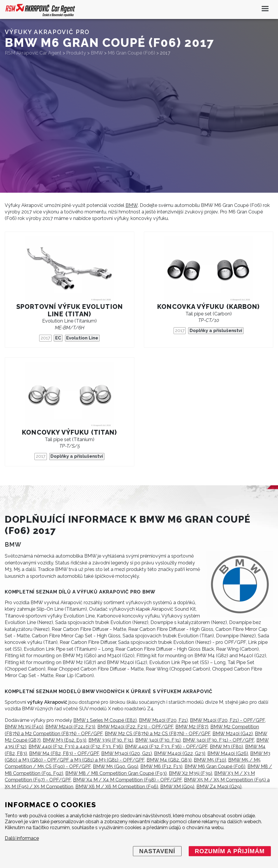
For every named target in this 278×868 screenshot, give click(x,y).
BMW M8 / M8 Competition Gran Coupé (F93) (116, 773)
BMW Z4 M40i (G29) (219, 787)
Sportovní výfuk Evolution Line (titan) (70, 310)
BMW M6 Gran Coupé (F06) (215, 766)
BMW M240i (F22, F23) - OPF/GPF (135, 727)
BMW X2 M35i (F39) (190, 773)
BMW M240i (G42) (233, 734)
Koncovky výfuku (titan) (69, 432)
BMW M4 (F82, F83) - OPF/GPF (64, 753)
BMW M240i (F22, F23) (70, 727)
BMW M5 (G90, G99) (116, 766)
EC (58, 338)
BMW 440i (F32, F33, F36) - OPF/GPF (166, 747)
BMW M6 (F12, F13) (161, 766)
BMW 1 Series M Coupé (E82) (105, 720)
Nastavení (157, 851)
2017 (45, 338)
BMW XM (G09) (177, 787)
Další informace (22, 838)
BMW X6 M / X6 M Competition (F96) (117, 787)
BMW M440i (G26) (228, 753)
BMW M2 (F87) (192, 727)
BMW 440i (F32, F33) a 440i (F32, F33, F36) (76, 747)
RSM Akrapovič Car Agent (33, 53)
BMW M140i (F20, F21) (163, 720)
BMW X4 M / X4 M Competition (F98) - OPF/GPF (127, 780)
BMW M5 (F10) (210, 760)
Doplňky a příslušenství (216, 331)
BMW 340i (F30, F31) (158, 740)
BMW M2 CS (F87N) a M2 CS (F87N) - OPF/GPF (158, 734)
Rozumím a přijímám (230, 851)
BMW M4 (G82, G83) (169, 760)
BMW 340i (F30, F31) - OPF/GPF (219, 740)
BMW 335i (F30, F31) (111, 740)
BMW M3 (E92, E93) (65, 740)
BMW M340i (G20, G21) (127, 753)
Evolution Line (82, 338)
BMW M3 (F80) (226, 747)
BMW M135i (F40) (24, 727)
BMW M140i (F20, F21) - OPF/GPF (227, 720)
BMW (132, 205)
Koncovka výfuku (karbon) (208, 307)
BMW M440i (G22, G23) (180, 753)
